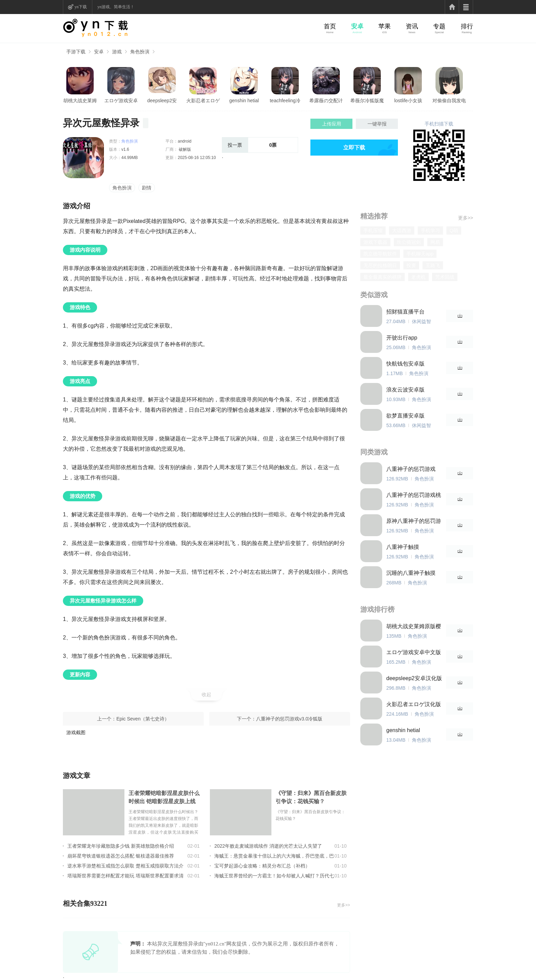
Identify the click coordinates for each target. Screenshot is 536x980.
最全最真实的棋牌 (383, 277)
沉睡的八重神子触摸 (411, 573)
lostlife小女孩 (408, 101)
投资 (411, 265)
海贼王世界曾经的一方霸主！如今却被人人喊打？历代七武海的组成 (274, 876)
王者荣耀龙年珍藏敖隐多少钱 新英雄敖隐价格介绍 (121, 846)
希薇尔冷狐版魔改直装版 (367, 101)
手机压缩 (373, 230)
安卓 (357, 26)
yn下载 (81, 7)
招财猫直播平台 (405, 312)
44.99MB (130, 158)
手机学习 (430, 230)
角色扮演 (140, 52)
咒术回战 (445, 277)
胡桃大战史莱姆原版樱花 (80, 101)
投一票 (235, 145)
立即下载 (354, 148)
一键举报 (377, 124)
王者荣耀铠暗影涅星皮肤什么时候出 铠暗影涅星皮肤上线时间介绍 (164, 798)
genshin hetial (244, 101)
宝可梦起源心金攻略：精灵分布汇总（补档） (262, 866)
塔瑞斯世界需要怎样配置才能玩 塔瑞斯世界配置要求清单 (125, 876)
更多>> (344, 905)
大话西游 (402, 230)
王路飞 (433, 265)
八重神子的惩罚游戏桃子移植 (414, 495)
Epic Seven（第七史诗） (143, 719)
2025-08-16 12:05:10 (197, 158)
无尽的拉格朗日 (380, 265)
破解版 (184, 149)
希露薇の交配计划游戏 (326, 101)
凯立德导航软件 (380, 254)
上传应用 (332, 124)
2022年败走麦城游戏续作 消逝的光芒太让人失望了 (268, 846)
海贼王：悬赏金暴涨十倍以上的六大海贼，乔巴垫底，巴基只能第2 (274, 856)
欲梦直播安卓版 (405, 416)
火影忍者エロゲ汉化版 (203, 101)
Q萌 (454, 230)
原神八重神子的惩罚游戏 (414, 521)
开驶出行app (402, 338)
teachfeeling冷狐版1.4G (285, 101)
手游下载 (76, 52)
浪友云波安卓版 (405, 390)
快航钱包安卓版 (405, 364)
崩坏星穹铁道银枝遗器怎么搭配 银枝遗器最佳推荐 (121, 856)
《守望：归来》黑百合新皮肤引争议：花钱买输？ (311, 797)
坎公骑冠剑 (409, 242)
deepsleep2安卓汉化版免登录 (162, 101)
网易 (435, 242)
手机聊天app (420, 254)
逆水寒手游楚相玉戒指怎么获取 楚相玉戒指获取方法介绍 (125, 866)
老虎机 (418, 277)
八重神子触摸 (403, 547)
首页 (330, 26)
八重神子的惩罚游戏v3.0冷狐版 (289, 719)
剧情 (147, 188)
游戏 (117, 52)
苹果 (385, 26)
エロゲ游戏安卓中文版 (121, 101)
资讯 (412, 26)
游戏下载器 (375, 242)
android (185, 141)
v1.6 (125, 149)
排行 (467, 26)
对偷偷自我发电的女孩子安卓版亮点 (449, 101)
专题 (439, 26)
